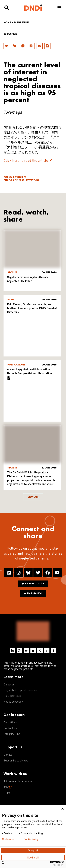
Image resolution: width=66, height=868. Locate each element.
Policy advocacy (15, 177)
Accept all (33, 851)
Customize (8, 839)
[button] (7, 46)
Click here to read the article (26, 161)
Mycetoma (33, 180)
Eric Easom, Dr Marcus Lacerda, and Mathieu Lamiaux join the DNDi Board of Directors (32, 309)
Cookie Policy (31, 839)
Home (7, 22)
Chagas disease (14, 180)
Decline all (33, 858)
